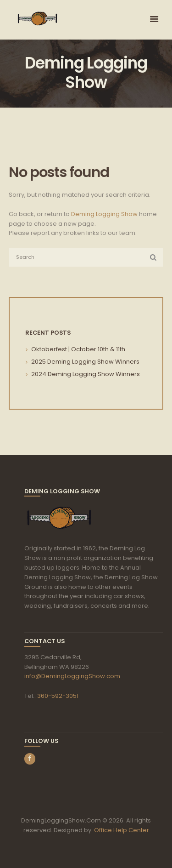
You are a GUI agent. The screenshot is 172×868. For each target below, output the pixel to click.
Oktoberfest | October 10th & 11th (78, 349)
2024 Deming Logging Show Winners (86, 374)
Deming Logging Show (104, 214)
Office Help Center (122, 830)
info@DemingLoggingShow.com (72, 676)
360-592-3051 (58, 696)
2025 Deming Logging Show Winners (85, 362)
